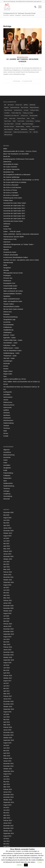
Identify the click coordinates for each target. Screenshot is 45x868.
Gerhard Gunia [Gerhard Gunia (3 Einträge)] (24, 116)
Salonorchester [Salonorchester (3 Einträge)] (36, 127)
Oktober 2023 (8, 533)
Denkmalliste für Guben (11, 164)
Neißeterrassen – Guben (11, 348)
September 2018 (9, 660)
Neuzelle (6, 270)
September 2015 (9, 740)
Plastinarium (7, 281)
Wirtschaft (7, 499)
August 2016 (7, 712)
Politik (5, 470)
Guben (6, 460)
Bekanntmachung (22, 57)
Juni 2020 (6, 619)
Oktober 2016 (8, 707)
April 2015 (7, 753)
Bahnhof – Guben (9, 335)
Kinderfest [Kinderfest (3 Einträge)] (38, 121)
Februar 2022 (8, 572)
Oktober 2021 (8, 580)
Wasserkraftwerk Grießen (11, 307)
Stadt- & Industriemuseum (12, 299)
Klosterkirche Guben (10, 252)
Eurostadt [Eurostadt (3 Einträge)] (26, 110)
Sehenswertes (8, 397)
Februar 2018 (8, 675)
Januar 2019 (7, 650)
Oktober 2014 (8, 769)
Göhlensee (7, 224)
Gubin (5, 463)
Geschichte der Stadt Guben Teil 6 (14, 219)
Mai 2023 (6, 543)
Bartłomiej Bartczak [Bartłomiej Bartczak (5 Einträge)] (15, 107)
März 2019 (7, 644)
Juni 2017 (6, 686)
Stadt (5, 431)
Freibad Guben (8, 200)
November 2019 (8, 631)
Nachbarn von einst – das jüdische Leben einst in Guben (21, 260)
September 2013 (9, 802)
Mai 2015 (6, 751)
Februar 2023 (8, 551)
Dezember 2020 (8, 606)
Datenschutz (7, 162)
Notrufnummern (8, 420)
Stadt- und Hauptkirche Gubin (13, 301)
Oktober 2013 (8, 800)
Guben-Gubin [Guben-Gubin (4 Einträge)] (12, 118)
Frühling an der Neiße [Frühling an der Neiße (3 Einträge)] (28, 113)
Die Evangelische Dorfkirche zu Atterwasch (17, 175)
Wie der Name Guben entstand (13, 309)
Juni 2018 (6, 668)
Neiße (5, 265)
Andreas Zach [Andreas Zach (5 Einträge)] (19, 105)
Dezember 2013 (8, 795)
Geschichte (7, 322)
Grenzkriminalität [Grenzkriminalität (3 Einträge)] (34, 116)
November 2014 (8, 766)
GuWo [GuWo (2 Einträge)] (33, 118)
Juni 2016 (6, 717)
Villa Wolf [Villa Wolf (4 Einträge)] (35, 132)
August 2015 (7, 743)
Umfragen (7, 491)
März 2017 (7, 694)
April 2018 (7, 673)
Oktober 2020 (8, 611)
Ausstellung (7, 452)
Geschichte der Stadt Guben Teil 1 (14, 206)
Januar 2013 (7, 823)
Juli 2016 (6, 714)
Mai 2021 (6, 593)
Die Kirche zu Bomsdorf (11, 185)
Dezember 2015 (8, 732)
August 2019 (7, 637)
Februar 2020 (8, 624)
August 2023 (7, 536)
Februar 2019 (8, 647)
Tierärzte (6, 426)
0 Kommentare (17, 81)
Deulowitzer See (9, 172)
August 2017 (7, 681)
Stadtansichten (8, 483)
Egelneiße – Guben (10, 338)
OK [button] (26, 865)
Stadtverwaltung (9, 423)
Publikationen (8, 327)
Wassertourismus (9, 405)
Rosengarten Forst (9, 283)
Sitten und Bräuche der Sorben (13, 291)
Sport (5, 481)
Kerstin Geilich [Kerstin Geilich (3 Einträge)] (21, 121)
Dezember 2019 (8, 629)
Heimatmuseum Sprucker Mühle (14, 237)
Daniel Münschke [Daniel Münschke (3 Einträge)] (8, 110)
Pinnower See (8, 278)
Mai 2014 (6, 782)
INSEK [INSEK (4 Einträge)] (14, 121)
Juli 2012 (6, 839)
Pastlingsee (7, 275)
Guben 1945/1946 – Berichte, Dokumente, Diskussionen (21, 234)
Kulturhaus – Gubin (9, 345)
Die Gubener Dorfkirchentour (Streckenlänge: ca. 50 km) (21, 180)
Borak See (7, 156)
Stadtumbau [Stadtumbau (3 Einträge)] (32, 129)
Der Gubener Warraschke (11, 169)
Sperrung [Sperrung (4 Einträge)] (17, 129)
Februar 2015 (8, 758)
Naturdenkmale (8, 263)
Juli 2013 (6, 807)
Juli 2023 (6, 538)
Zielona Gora (8, 312)
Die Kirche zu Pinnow (10, 190)
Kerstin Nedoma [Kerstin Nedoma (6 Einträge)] (30, 121)
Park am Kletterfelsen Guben (13, 351)
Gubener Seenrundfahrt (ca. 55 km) (15, 379)
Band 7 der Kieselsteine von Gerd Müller (16, 154)
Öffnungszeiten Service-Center (13, 273)
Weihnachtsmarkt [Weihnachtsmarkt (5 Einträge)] (8, 135)
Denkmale (7, 363)
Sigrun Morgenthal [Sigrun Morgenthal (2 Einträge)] (9, 129)
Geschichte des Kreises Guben (13, 221)
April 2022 (7, 567)
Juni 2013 (6, 810)
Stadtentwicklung (9, 486)
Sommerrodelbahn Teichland (12, 294)
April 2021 (7, 595)
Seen (5, 376)
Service (6, 433)
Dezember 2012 (8, 826)
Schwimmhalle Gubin (10, 288)
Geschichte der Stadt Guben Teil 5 (14, 216)
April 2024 (7, 525)
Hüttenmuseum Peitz (10, 239)
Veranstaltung (8, 496)
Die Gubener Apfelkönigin (11, 177)
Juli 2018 (6, 665)
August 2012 (7, 836)
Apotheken (7, 415)
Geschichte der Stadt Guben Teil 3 (14, 211)
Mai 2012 (6, 844)
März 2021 (7, 598)
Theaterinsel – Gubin (10, 356)
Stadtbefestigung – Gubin (11, 353)
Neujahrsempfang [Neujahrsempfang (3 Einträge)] (20, 127)
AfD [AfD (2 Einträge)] (5, 105)
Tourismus (7, 428)
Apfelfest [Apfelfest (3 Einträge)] (26, 105)
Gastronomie (7, 407)
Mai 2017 (6, 688)
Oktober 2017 (8, 678)
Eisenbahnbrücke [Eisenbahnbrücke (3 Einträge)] (18, 110)
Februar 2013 (8, 820)
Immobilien (7, 395)
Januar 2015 (7, 761)
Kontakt (6, 436)
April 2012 (7, 846)
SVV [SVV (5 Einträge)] (30, 132)
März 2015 (7, 756)
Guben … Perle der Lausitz (12, 231)
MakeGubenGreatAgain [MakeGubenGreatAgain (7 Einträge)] (28, 124)
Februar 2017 (8, 696)
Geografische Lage (9, 319)
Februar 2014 (8, 789)
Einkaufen (7, 314)
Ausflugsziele (8, 392)
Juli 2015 (6, 745)
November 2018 (8, 655)
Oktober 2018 (8, 657)
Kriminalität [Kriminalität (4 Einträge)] (18, 124)
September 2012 (9, 833)
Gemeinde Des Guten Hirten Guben (15, 203)
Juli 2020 (6, 616)
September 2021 (9, 582)
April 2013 (7, 815)
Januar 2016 (7, 730)
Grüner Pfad (7, 229)
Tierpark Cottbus (9, 304)
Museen (6, 369)
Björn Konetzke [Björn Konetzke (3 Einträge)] (25, 107)
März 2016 (7, 725)
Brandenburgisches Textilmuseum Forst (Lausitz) (19, 159)
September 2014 (9, 771)
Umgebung (7, 494)
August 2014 (7, 774)
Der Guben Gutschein (10, 167)
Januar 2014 (7, 792)
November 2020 (8, 608)
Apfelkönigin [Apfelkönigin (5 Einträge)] (32, 105)
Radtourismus (8, 402)
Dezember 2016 (8, 701)
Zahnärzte (7, 413)
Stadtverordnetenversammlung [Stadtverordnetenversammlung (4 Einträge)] (21, 132)
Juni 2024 (6, 520)
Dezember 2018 (8, 652)
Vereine (6, 400)
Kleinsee (6, 250)
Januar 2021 (7, 603)
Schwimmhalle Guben (10, 286)
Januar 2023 (7, 554)
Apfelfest (6, 410)
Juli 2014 (6, 776)
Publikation (7, 476)
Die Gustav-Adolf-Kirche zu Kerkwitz (15, 182)
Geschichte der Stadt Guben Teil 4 (14, 213)
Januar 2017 (7, 699)
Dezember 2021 (8, 577)
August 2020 (7, 613)
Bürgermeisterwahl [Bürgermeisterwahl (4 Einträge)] (34, 107)
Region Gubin (8, 374)
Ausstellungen (8, 361)
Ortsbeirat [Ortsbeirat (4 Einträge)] (28, 127)
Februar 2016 (8, 727)
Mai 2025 (6, 515)
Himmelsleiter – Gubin (10, 343)
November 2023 (8, 531)
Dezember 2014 (8, 763)
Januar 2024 (7, 528)
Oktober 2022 (8, 559)
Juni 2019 (6, 639)
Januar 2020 (7, 626)
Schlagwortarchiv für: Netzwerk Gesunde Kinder (20, 13)
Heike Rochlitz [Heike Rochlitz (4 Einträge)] (8, 121)
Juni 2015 (6, 748)
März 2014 (7, 787)
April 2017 (7, 691)
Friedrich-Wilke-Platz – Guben (13, 340)
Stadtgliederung (8, 330)
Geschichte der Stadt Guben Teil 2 (14, 208)
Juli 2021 (6, 587)
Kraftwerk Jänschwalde (11, 255)
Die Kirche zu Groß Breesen (12, 187)
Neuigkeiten (18, 15)
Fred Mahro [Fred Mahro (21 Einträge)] (7, 113)
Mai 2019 (6, 642)
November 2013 (8, 797)
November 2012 (8, 828)
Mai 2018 (6, 670)
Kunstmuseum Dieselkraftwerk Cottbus (16, 257)
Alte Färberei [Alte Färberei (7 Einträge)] (11, 105)
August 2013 (7, 805)
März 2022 (7, 569)
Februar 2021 (8, 600)
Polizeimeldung (8, 473)
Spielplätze (7, 296)
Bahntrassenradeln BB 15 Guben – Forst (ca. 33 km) (20, 151)
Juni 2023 (6, 541)
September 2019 (9, 634)
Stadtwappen (8, 332)
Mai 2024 (6, 523)
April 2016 (7, 722)
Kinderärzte (7, 418)
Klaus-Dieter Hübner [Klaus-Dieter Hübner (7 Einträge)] (9, 124)
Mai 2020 (6, 621)
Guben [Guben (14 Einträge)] (6, 118)
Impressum (7, 242)
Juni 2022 (6, 562)
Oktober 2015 (8, 738)
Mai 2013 (6, 813)
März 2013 (7, 818)
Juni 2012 (6, 841)
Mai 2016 (6, 719)
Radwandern (7, 478)
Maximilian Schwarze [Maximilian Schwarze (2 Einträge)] (9, 127)
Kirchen (6, 366)
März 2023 (7, 549)
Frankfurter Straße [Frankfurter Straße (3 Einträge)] (34, 110)
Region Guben (8, 371)
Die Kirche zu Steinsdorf (11, 195)
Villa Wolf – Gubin (9, 358)
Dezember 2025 (8, 512)
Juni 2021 (6, 590)
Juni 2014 (6, 779)
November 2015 (8, 735)
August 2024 (7, 518)
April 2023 (7, 546)
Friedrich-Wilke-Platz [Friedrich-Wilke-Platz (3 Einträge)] (16, 113)
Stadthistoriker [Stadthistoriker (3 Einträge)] (24, 129)
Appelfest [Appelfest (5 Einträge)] (6, 107)
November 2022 (8, 556)
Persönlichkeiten (9, 325)
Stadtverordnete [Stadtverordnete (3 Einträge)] (8, 132)
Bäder (5, 149)
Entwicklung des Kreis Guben (13, 198)
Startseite (12, 15)
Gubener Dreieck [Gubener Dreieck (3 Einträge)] (21, 118)
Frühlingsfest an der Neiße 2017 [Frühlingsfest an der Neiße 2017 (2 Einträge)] (12, 116)
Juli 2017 (6, 683)
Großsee (6, 226)
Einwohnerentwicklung (10, 317)
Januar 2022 (7, 575)
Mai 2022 (6, 564)
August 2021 (7, 585)
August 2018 (7, 663)
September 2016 (9, 709)
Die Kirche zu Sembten (11, 193)
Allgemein (7, 450)
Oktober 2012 (8, 831)
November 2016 (8, 704)
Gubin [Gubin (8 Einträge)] (28, 118)
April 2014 (7, 784)
